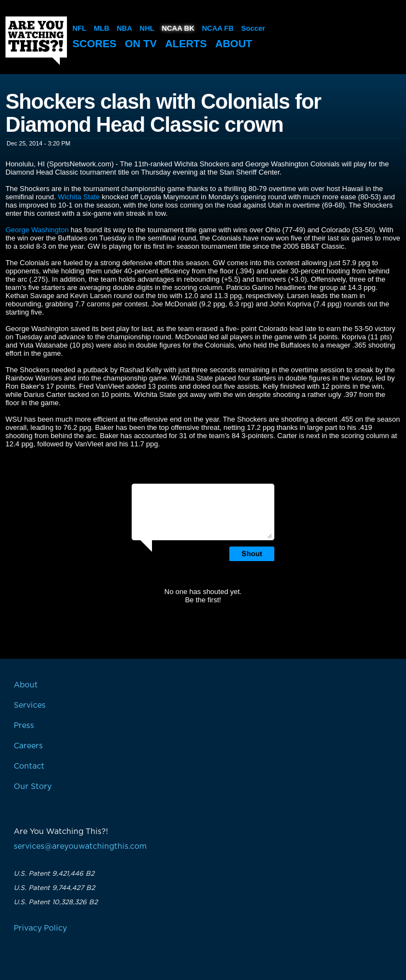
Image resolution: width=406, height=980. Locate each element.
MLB (101, 28)
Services (30, 705)
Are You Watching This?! (36, 41)
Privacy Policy (40, 928)
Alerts (186, 44)
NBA (125, 28)
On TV (141, 44)
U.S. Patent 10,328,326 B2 (56, 902)
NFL (79, 28)
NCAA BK (178, 28)
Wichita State (79, 197)
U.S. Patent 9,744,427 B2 (54, 888)
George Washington (37, 230)
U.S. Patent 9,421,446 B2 (54, 873)
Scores (94, 44)
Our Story (33, 787)
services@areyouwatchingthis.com (80, 847)
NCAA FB (218, 28)
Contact (29, 766)
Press (24, 726)
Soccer (253, 28)
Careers (28, 746)
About (234, 44)
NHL (147, 28)
